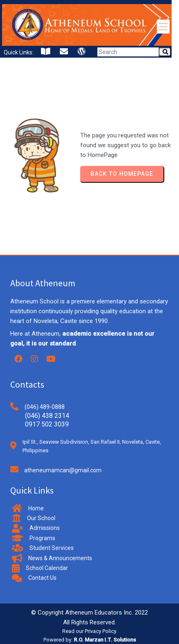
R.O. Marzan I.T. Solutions (105, 640)
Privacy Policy (100, 631)
